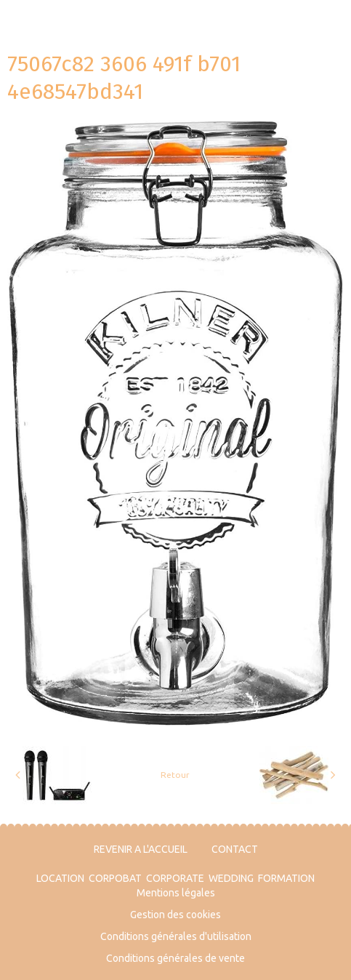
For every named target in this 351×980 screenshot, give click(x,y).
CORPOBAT (115, 878)
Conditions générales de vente (175, 958)
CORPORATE (175, 878)
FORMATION (286, 878)
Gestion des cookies (175, 915)
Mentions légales (176, 893)
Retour (175, 775)
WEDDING (231, 878)
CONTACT (235, 849)
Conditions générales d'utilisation (176, 936)
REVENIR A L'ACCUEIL (141, 849)
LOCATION (60, 878)
